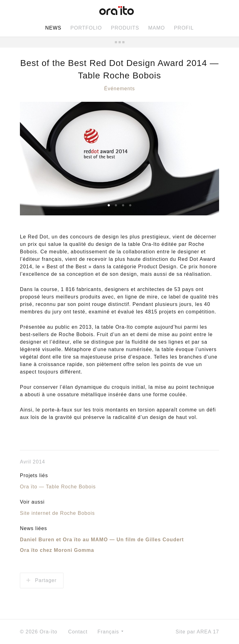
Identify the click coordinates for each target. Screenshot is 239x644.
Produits (125, 28)
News (53, 28)
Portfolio (86, 28)
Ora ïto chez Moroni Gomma (57, 550)
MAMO (157, 28)
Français (110, 632)
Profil (184, 28)
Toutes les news (119, 42)
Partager (42, 580)
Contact (78, 632)
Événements (120, 89)
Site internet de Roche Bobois (57, 513)
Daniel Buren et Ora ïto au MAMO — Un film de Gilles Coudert (102, 540)
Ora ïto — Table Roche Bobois (58, 487)
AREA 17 (208, 632)
